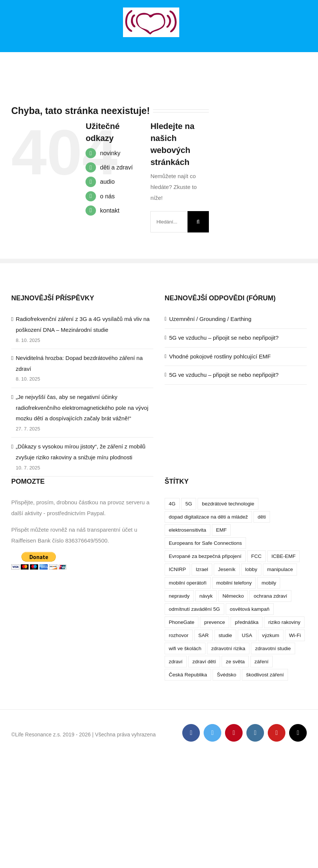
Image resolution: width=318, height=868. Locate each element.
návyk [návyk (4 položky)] (206, 596)
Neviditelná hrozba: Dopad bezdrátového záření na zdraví (79, 363)
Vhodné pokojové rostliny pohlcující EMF (220, 356)
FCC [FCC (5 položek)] (256, 556)
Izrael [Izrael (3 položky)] (202, 569)
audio (107, 182)
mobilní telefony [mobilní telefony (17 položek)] (234, 583)
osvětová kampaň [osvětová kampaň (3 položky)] (250, 609)
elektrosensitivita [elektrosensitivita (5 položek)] (187, 530)
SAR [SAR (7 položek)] (204, 635)
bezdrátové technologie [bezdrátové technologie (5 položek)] (228, 504)
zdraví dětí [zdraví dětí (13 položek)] (204, 662)
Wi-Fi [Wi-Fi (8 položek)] (295, 635)
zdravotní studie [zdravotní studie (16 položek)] (273, 648)
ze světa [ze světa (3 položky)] (235, 662)
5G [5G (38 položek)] (189, 504)
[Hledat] (198, 222)
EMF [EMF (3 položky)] (221, 530)
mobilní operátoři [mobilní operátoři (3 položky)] (188, 583)
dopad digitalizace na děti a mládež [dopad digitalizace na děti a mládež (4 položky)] (208, 517)
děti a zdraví (116, 167)
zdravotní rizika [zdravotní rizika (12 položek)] (228, 648)
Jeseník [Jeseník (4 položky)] (227, 569)
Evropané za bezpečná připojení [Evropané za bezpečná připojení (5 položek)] (205, 556)
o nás (107, 196)
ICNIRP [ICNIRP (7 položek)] (177, 569)
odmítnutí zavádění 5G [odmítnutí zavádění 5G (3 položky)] (194, 609)
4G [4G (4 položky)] (172, 504)
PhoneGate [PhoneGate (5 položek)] (181, 622)
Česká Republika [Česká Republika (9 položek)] (188, 675)
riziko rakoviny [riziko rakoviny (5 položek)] (284, 622)
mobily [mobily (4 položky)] (269, 583)
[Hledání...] (169, 222)
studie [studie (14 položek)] (225, 635)
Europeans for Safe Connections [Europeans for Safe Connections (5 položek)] (205, 543)
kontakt (110, 211)
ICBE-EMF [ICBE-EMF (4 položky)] (284, 556)
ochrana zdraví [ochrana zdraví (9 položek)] (270, 596)
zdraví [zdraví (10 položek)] (176, 662)
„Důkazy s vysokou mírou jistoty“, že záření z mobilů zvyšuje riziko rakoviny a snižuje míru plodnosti (81, 452)
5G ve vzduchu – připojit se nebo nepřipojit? (224, 338)
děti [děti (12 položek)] (262, 517)
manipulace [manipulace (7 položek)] (280, 569)
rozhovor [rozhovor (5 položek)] (179, 635)
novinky (110, 153)
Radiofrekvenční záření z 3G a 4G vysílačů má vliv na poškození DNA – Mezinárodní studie (83, 324)
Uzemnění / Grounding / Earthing (210, 319)
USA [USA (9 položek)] (247, 635)
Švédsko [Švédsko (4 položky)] (226, 675)
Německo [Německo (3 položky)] (233, 596)
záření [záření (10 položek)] (262, 662)
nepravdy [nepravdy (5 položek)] (179, 596)
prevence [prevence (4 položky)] (214, 622)
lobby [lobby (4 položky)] (251, 569)
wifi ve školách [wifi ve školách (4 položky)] (185, 648)
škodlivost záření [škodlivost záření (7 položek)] (265, 675)
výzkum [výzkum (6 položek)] (271, 635)
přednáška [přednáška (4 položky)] (247, 622)
